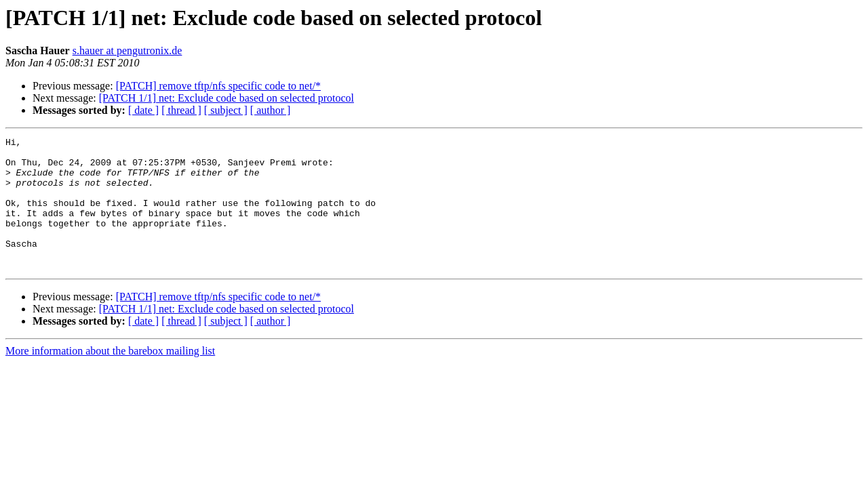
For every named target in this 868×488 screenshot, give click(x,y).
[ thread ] (181, 110)
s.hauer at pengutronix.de (127, 50)
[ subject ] (226, 110)
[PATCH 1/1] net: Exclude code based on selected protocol (226, 98)
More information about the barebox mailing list (110, 377)
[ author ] (271, 110)
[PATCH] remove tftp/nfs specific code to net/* (218, 86)
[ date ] (143, 110)
